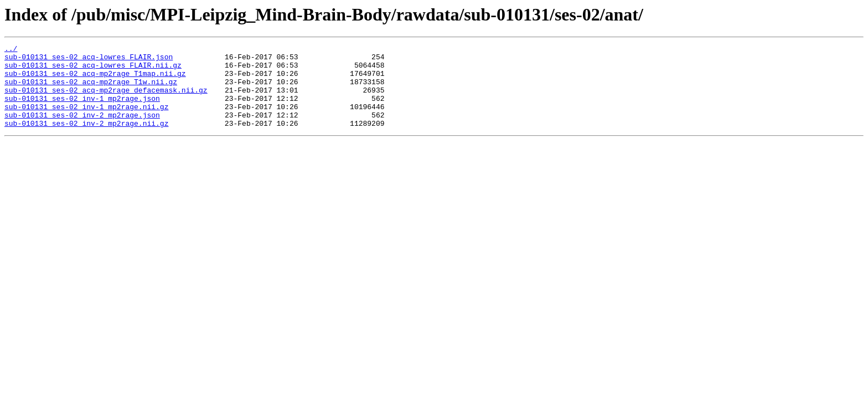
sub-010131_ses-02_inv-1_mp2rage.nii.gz (86, 120)
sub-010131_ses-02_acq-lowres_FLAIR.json (89, 60)
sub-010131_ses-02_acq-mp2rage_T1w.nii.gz (91, 90)
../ (11, 50)
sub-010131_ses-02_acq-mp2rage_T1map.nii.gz (95, 80)
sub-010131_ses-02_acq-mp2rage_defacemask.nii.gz (106, 100)
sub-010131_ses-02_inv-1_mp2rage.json (82, 110)
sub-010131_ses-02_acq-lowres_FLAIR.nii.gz (93, 70)
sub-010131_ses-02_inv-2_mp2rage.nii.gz (86, 140)
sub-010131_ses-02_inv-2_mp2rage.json (82, 130)
